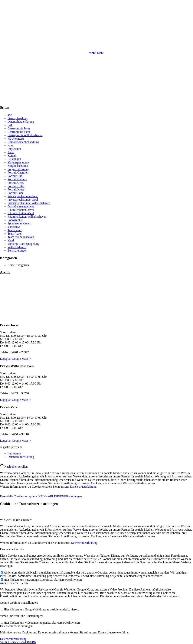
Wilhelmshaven (17, 247)
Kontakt (12, 156)
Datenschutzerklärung (21, 122)
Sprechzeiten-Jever (19, 223)
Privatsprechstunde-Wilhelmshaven (29, 203)
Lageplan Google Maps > (15, 359)
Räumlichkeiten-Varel (21, 213)
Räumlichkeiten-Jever (21, 210)
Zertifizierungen (17, 250)
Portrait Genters (17, 179)
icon (10, 145)
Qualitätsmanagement (21, 206)
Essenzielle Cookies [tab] (12, 549)
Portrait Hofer (16, 186)
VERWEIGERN (26, 642)
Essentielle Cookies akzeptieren (19, 496)
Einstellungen (74, 496)
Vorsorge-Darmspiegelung (23, 244)
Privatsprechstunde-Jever (23, 196)
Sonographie (15, 220)
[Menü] (96, 53)
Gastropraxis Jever (19, 128)
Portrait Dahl (15, 176)
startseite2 (14, 227)
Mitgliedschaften (18, 166)
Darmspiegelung (18, 118)
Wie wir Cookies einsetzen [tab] (16, 520)
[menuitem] (96, 53)
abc (10, 115)
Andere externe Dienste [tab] (14, 583)
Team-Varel (15, 234)
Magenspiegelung (18, 162)
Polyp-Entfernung (18, 169)
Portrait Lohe (16, 193)
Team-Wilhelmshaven (21, 237)
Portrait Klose (16, 189)
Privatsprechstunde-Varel (23, 200)
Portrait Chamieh (18, 172)
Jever (11, 152)
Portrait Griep (16, 183)
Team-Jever (15, 230)
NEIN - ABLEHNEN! (52, 496)
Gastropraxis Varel (19, 132)
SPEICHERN (8, 642)
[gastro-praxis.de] (28, 19)
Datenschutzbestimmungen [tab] (16, 626)
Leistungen (14, 159)
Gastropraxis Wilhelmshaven (25, 135)
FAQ (10, 125)
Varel (11, 240)
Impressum (14, 149)
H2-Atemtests (16, 139)
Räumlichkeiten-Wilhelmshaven (27, 217)
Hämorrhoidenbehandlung (23, 142)
